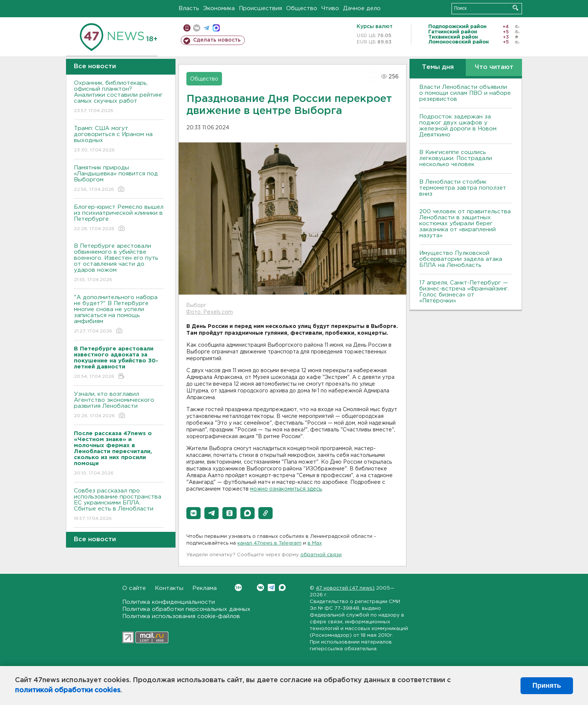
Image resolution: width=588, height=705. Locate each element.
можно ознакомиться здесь (286, 489)
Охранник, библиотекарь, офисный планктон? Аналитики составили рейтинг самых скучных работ (119, 97)
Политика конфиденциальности (169, 602)
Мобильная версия (187, 28)
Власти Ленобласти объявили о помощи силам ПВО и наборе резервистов (465, 93)
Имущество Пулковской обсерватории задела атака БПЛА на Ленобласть (461, 259)
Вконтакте (238, 587)
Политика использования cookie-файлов (181, 616)
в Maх (315, 543)
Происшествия (260, 8)
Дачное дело (362, 8)
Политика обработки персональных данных (186, 609)
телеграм (206, 28)
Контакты (169, 588)
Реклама (205, 588)
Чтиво (330, 8)
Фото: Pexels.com (209, 312)
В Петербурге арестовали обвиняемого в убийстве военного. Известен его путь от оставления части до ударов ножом (119, 263)
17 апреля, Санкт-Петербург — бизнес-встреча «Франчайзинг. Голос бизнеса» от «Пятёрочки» (464, 292)
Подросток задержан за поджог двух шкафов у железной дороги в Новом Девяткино (458, 126)
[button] (193, 513)
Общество (302, 8)
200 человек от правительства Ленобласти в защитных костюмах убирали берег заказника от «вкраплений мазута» (465, 224)
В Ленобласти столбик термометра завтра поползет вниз (463, 188)
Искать (515, 8)
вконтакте (197, 28)
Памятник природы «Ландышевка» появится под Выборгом (119, 179)
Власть (189, 8)
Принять (547, 686)
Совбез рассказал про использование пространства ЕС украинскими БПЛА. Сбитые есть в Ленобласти (119, 505)
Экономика (219, 8)
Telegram (271, 587)
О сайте (134, 588)
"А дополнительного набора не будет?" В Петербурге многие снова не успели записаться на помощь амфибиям (119, 315)
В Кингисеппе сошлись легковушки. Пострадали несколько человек (456, 158)
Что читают (494, 67)
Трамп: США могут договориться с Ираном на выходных (119, 140)
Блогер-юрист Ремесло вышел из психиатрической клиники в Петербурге (119, 218)
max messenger (216, 28)
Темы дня (438, 67)
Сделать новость (217, 40)
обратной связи (321, 555)
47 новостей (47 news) (345, 588)
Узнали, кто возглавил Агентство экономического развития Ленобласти (119, 405)
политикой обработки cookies (68, 690)
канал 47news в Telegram (269, 543)
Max (282, 587)
